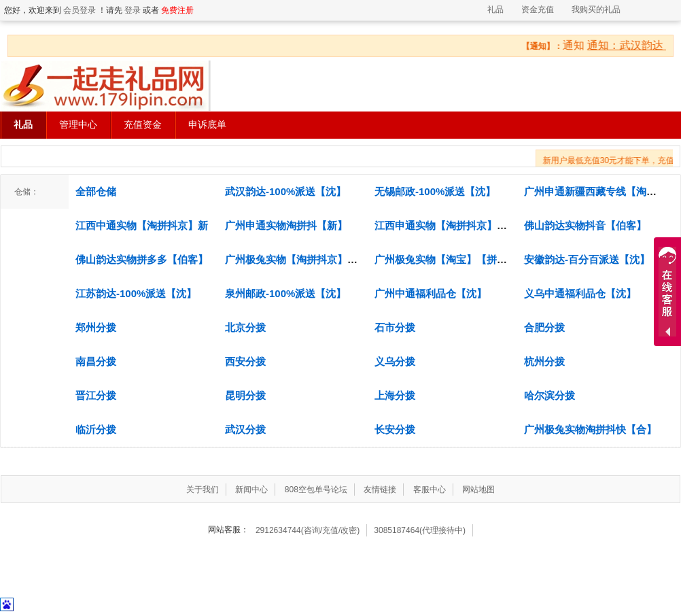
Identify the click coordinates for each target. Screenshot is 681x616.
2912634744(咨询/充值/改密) (308, 530)
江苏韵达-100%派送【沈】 (136, 293)
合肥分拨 (544, 327)
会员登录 (80, 10)
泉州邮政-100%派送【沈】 (285, 293)
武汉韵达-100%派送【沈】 (285, 191)
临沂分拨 (96, 429)
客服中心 (430, 490)
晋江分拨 (96, 395)
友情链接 (380, 490)
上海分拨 (395, 395)
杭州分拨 (544, 361)
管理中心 (78, 125)
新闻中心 (251, 490)
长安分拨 (395, 429)
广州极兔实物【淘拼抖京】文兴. (298, 259)
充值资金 (143, 125)
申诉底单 (207, 125)
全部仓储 (96, 191)
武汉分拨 (245, 429)
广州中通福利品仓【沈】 (431, 293)
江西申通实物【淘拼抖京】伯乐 (446, 225)
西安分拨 (245, 361)
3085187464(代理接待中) (420, 530)
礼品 (495, 10)
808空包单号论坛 (316, 490)
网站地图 (478, 490)
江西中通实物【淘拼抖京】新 (142, 225)
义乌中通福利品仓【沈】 (580, 293)
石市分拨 (395, 327)
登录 (133, 10)
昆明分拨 (245, 395)
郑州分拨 (96, 327)
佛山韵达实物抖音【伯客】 (585, 225)
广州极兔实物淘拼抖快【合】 (590, 429)
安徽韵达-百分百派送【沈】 (587, 259)
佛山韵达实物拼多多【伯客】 (142, 259)
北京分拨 (245, 327)
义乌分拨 (395, 361)
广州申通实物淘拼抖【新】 (286, 225)
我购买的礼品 (596, 10)
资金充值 (538, 10)
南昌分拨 (96, 361)
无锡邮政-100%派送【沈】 (435, 191)
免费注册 (177, 10)
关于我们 (203, 490)
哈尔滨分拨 (549, 395)
